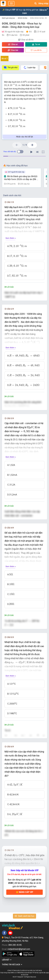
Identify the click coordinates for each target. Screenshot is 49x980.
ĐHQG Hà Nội (23, 18)
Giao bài (13, 50)
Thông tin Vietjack (12, 965)
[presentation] (12, 85)
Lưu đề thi (36, 50)
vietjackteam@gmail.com (19, 949)
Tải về (36, 44)
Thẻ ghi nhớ (11, 68)
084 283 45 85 (15, 945)
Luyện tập (29, 68)
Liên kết (7, 960)
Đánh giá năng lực (8, 18)
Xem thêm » (11, 238)
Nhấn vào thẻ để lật (25, 137)
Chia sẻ (13, 44)
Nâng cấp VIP (25, 892)
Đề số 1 (5, 59)
